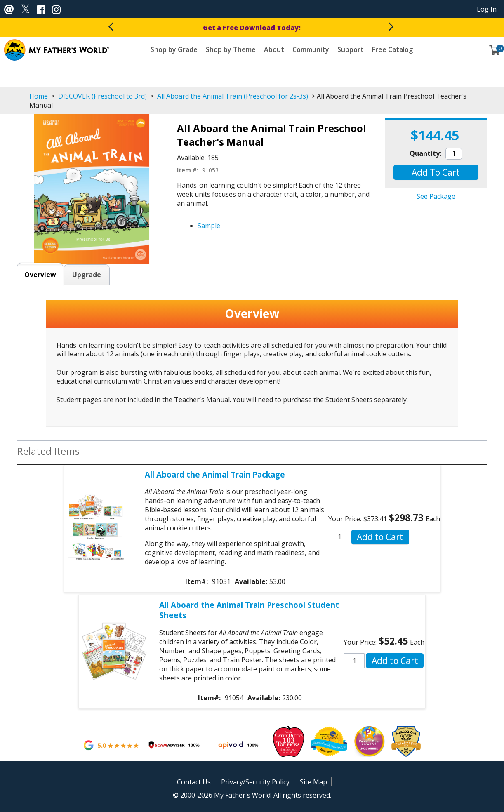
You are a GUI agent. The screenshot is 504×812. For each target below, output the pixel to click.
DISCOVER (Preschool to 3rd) (102, 96)
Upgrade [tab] (87, 275)
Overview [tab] (40, 275)
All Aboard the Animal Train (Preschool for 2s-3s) (233, 96)
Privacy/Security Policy (255, 782)
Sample (209, 226)
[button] (436, 172)
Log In (487, 9)
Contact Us (194, 782)
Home (39, 96)
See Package (436, 196)
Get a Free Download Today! (252, 28)
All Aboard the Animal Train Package (215, 474)
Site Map (313, 782)
